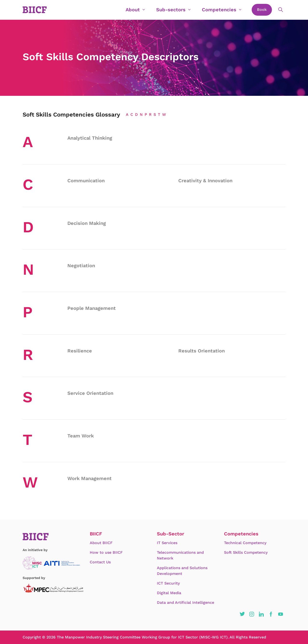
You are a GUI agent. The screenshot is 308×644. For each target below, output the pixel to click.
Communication (86, 181)
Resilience (80, 351)
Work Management (90, 478)
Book (262, 10)
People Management (92, 308)
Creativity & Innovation (205, 181)
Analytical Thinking (90, 138)
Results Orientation (202, 351)
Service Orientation (90, 393)
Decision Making (87, 223)
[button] (242, 614)
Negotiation (81, 266)
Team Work (81, 436)
